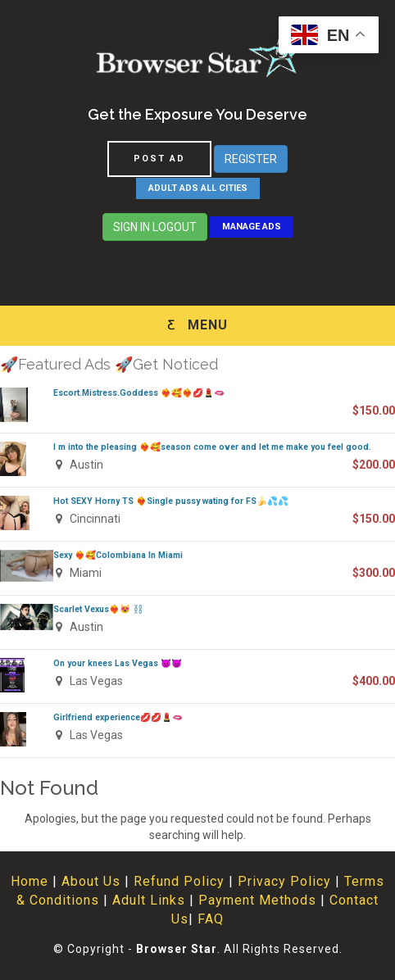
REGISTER (251, 159)
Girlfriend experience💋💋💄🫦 (118, 717)
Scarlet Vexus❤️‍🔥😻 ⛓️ (98, 609)
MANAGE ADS (252, 227)
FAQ (211, 919)
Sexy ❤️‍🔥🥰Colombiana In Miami (118, 555)
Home (30, 881)
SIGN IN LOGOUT (155, 227)
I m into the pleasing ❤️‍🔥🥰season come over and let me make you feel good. (212, 447)
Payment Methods (257, 900)
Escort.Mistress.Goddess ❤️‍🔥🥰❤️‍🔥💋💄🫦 (139, 393)
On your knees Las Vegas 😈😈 (118, 663)
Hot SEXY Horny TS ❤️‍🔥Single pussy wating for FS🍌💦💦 (171, 501)
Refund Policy (179, 881)
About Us (91, 881)
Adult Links (149, 900)
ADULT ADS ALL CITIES (198, 188)
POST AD (159, 159)
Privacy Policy (284, 881)
